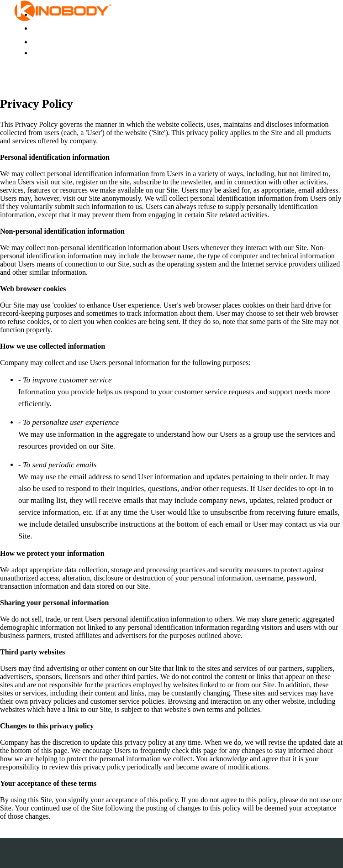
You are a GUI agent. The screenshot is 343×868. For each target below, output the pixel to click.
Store (39, 28)
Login (40, 42)
